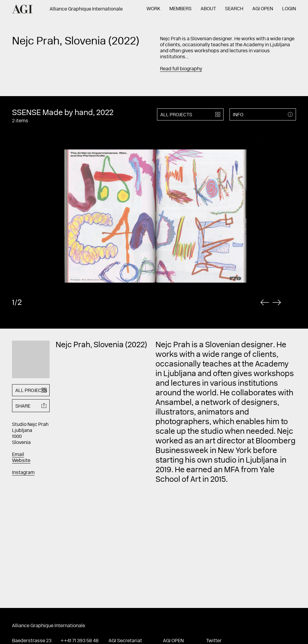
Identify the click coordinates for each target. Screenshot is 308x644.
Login (289, 9)
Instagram (23, 473)
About (208, 9)
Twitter (214, 641)
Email (18, 455)
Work (153, 9)
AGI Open (263, 9)
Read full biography (181, 69)
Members (180, 9)
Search (234, 9)
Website (21, 461)
